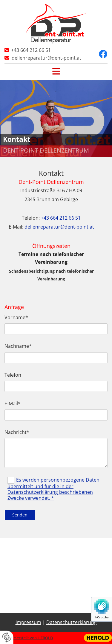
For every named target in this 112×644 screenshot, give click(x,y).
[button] (56, 70)
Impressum (28, 622)
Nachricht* (17, 432)
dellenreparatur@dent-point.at (46, 58)
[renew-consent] (7, 637)
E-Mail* (13, 404)
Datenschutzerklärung (72, 622)
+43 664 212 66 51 (31, 50)
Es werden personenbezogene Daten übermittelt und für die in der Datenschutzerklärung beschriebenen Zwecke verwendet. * (53, 489)
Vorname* (16, 318)
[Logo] (56, 24)
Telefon (13, 375)
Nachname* (18, 346)
